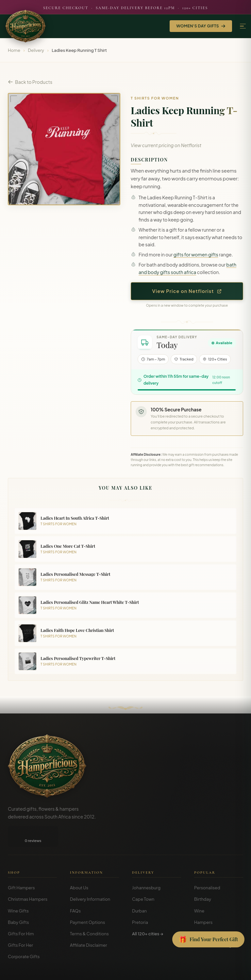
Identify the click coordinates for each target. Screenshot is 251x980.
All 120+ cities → (148, 913)
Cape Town (143, 878)
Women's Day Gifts (201, 26)
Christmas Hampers (28, 878)
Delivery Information (90, 878)
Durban (139, 890)
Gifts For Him (21, 913)
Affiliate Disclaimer (89, 924)
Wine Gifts (18, 890)
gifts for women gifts (196, 254)
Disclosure (234, 970)
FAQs (75, 890)
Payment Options (87, 901)
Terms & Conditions (89, 913)
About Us (79, 867)
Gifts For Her (20, 924)
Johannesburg (146, 867)
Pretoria (140, 901)
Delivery (36, 50)
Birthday (203, 878)
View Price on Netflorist (187, 291)
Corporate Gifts (24, 936)
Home (14, 50)
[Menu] (243, 26)
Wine (199, 890)
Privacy (212, 970)
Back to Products (30, 82)
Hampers (203, 901)
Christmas (204, 913)
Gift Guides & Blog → (215, 924)
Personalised (207, 867)
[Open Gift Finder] (208, 940)
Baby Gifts (18, 901)
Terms (195, 970)
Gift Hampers (21, 867)
